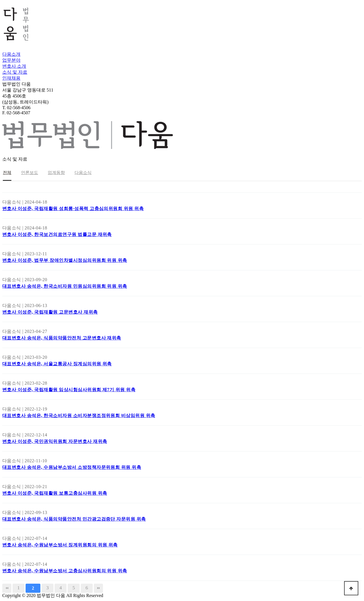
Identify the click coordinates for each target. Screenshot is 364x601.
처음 (7, 588)
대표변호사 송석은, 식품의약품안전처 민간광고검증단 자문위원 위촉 (74, 519)
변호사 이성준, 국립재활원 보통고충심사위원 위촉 (55, 493)
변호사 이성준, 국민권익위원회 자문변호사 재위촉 (55, 441)
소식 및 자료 (15, 72)
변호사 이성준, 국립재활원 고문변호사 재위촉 (50, 312)
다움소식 (83, 173)
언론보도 (30, 173)
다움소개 (11, 54)
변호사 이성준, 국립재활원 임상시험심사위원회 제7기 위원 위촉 (69, 390)
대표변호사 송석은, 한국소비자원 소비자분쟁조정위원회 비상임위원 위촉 (79, 415)
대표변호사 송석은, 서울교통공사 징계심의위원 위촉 (57, 364)
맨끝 (98, 588)
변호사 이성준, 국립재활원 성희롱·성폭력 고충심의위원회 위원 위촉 (73, 209)
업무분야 (11, 60)
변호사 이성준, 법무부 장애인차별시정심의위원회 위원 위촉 (65, 260)
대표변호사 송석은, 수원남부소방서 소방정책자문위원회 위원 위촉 (72, 467)
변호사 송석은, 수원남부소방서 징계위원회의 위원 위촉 (60, 545)
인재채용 (11, 78)
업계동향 (56, 173)
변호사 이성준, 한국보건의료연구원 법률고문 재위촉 (57, 234)
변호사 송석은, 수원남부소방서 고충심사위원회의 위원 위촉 (65, 571)
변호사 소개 (14, 66)
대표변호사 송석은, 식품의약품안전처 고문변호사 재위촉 (62, 338)
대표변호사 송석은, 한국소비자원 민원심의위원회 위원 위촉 (65, 286)
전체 (7, 173)
